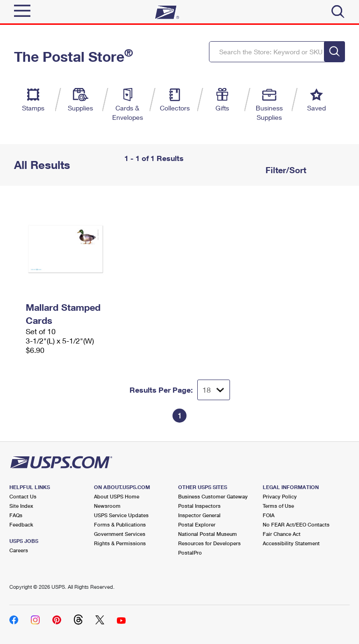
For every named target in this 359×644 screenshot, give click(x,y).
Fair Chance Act (282, 534)
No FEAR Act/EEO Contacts (296, 524)
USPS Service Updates (121, 515)
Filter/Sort (285, 170)
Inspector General (199, 515)
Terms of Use (278, 506)
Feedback (21, 524)
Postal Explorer (197, 524)
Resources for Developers (209, 543)
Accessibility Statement (291, 543)
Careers (19, 550)
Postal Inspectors (199, 506)
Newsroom (107, 506)
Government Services (120, 534)
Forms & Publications (120, 524)
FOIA (269, 515)
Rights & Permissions (120, 543)
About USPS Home (117, 496)
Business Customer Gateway (213, 496)
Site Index (21, 506)
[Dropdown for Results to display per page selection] (214, 390)
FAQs (16, 515)
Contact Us (23, 496)
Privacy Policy (280, 496)
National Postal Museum (208, 534)
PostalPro (190, 553)
